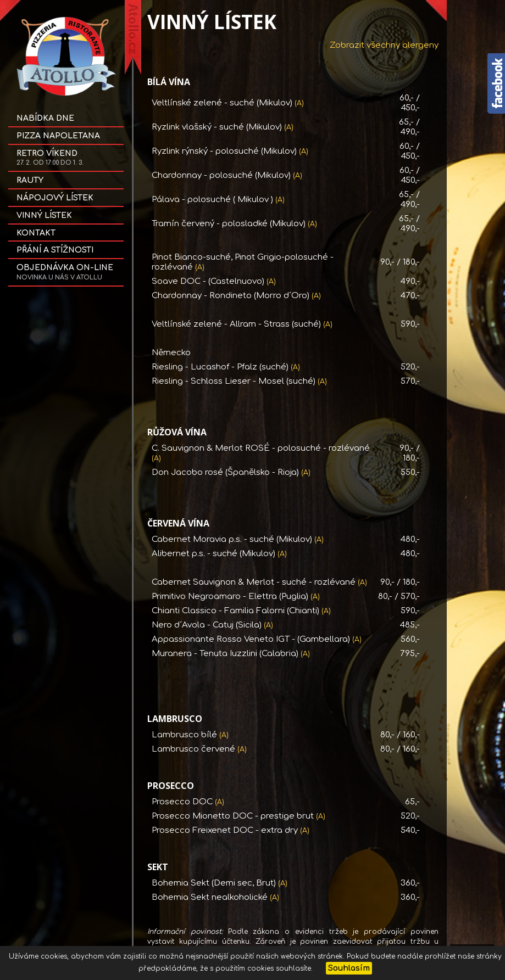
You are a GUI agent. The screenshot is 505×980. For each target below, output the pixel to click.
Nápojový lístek (55, 198)
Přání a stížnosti (55, 250)
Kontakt (36, 233)
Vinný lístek (44, 215)
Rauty (30, 180)
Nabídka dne (45, 118)
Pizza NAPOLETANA (58, 136)
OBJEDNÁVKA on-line (65, 272)
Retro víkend (50, 158)
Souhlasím (349, 968)
